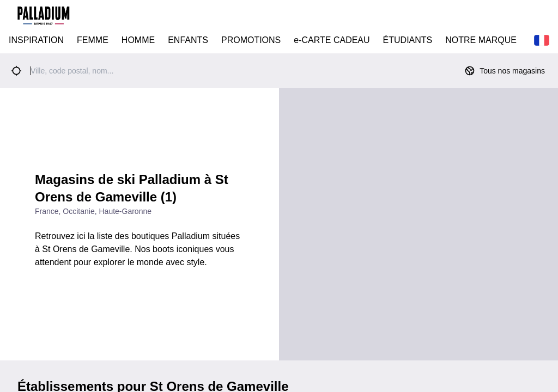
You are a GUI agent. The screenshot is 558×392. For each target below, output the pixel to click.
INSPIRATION (36, 40)
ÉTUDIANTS (408, 40)
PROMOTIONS (251, 40)
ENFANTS (188, 40)
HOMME (138, 40)
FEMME (93, 40)
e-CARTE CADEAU (332, 40)
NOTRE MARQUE (481, 40)
